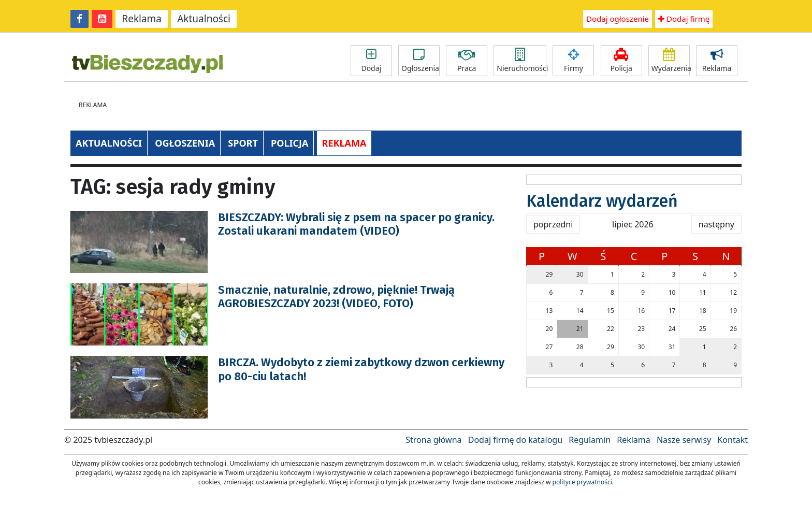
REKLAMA (344, 143)
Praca (467, 61)
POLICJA (289, 143)
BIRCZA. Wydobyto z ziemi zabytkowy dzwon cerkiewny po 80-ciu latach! (361, 369)
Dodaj (371, 61)
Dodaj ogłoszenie (618, 19)
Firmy (573, 61)
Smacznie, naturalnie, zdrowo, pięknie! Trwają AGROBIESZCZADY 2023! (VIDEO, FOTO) (336, 297)
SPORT (243, 143)
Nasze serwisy (684, 440)
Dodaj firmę (684, 19)
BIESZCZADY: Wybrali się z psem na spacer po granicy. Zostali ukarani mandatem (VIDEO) (356, 224)
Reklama (142, 19)
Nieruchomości (521, 61)
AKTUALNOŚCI (109, 143)
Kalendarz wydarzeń (602, 201)
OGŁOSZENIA (185, 143)
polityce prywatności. (583, 482)
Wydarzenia (671, 61)
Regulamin (590, 440)
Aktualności (204, 19)
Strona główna (433, 440)
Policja (621, 61)
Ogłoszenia (420, 61)
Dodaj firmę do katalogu (515, 440)
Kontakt (733, 440)
